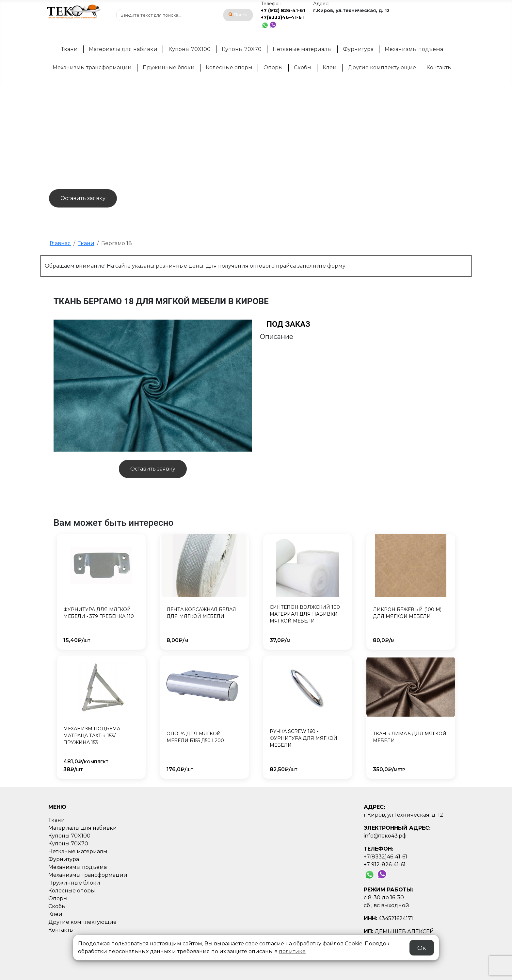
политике (292, 951)
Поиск (238, 15)
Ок (422, 948)
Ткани (69, 49)
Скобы (303, 67)
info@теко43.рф (385, 836)
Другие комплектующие (382, 67)
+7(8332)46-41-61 (282, 17)
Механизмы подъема (414, 49)
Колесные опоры (229, 67)
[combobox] (184, 15)
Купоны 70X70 (242, 49)
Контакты (439, 67)
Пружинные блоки (169, 67)
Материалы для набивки (123, 49)
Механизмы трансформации (92, 67)
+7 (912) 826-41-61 (283, 10)
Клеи (330, 67)
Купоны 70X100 (190, 49)
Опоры (273, 67)
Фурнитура (358, 49)
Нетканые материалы (302, 49)
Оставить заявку (83, 198)
